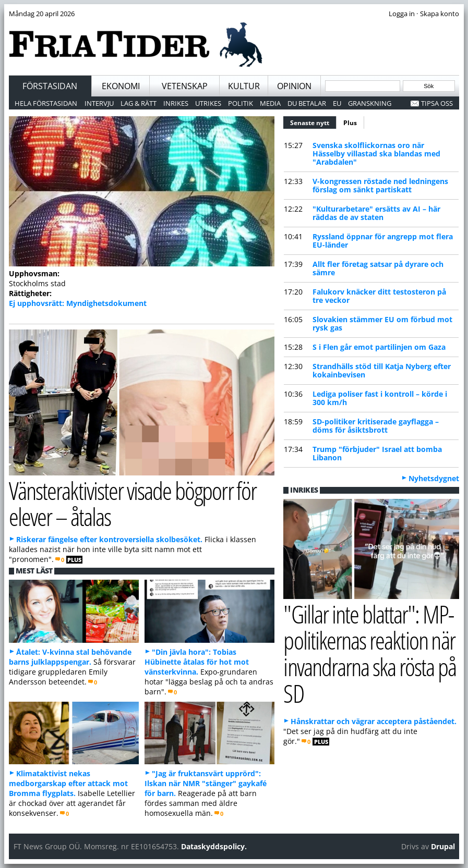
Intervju (99, 103)
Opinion (294, 86)
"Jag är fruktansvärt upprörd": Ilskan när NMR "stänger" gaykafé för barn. (206, 783)
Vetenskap (185, 86)
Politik (241, 103)
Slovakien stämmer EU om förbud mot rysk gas (382, 323)
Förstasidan (50, 86)
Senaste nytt (313, 121)
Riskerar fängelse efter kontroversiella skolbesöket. (109, 539)
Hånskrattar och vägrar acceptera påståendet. (374, 721)
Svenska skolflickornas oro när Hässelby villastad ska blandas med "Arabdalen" (376, 154)
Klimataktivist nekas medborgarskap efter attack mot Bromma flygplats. (68, 783)
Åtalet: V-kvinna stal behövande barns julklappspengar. (70, 657)
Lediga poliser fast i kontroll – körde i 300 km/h (380, 398)
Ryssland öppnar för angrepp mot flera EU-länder (383, 241)
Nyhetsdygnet (434, 478)
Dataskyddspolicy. (214, 846)
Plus (350, 123)
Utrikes (208, 103)
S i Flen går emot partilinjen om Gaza (379, 347)
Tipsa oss (437, 103)
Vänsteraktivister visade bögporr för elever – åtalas (133, 504)
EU (337, 103)
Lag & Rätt (139, 103)
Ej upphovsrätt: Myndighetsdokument (78, 303)
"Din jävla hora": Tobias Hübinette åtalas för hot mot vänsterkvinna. (197, 662)
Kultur (244, 86)
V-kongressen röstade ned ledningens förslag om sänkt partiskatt (380, 185)
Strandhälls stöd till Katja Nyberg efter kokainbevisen (382, 370)
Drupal (443, 846)
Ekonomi (121, 86)
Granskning (370, 103)
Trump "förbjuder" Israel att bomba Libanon (377, 453)
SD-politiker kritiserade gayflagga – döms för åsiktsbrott (376, 426)
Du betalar (307, 103)
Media (270, 103)
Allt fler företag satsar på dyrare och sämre (378, 268)
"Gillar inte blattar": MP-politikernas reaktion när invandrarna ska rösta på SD (370, 653)
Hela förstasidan (46, 103)
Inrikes (176, 103)
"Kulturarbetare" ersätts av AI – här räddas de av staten (376, 213)
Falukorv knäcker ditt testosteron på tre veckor (379, 296)
